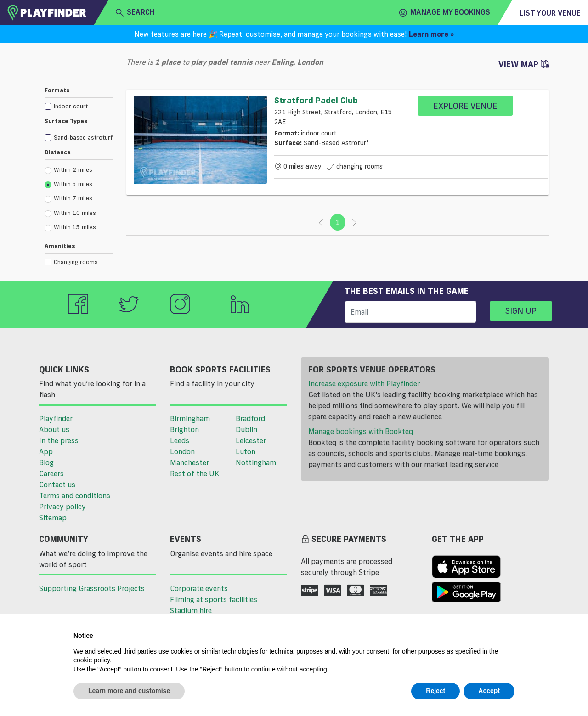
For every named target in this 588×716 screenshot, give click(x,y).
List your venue (550, 13)
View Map (524, 64)
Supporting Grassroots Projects (92, 588)
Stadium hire (191, 610)
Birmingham (190, 418)
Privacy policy (62, 507)
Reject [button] (435, 691)
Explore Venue (465, 106)
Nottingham (256, 462)
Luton (246, 451)
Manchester (189, 462)
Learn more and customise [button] (129, 691)
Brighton (184, 429)
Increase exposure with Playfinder (364, 383)
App (46, 451)
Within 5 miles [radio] (68, 184)
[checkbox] (79, 106)
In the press (59, 440)
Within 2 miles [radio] (68, 170)
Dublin (246, 429)
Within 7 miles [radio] (68, 198)
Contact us (57, 485)
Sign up (521, 310)
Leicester (251, 440)
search (135, 12)
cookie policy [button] (92, 660)
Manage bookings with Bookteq (361, 431)
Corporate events (199, 588)
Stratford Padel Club (316, 100)
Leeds (180, 440)
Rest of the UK (195, 474)
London (182, 451)
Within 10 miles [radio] (70, 213)
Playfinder (56, 418)
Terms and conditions (75, 496)
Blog (46, 462)
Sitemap (53, 518)
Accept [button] (489, 691)
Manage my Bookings (445, 12)
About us (54, 429)
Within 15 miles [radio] (70, 227)
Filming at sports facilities (214, 599)
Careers (51, 474)
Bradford (250, 418)
